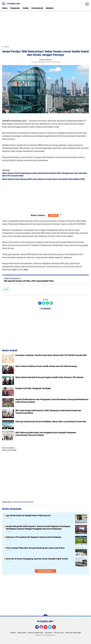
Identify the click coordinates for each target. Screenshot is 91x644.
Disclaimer (49, 633)
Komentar (46, 308)
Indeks (26, 8)
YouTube (56, 628)
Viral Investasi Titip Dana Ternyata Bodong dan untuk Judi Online (35, 548)
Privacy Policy (59, 633)
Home (5, 8)
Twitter (51, 628)
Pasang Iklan (22, 633)
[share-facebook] (40, 303)
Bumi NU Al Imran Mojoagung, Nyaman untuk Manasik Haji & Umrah (37, 559)
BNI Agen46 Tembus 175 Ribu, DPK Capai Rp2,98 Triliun (29, 281)
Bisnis (6, 289)
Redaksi (13, 633)
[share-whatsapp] (47, 303)
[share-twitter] (44, 303)
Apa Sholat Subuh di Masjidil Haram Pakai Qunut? (28, 515)
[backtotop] (45, 616)
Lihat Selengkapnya (46, 571)
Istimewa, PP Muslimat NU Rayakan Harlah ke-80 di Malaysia (34, 537)
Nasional (50, 8)
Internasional (37, 8)
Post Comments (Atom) (23, 502)
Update (53, 215)
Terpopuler (15, 8)
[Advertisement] (45, 27)
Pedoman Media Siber (36, 633)
